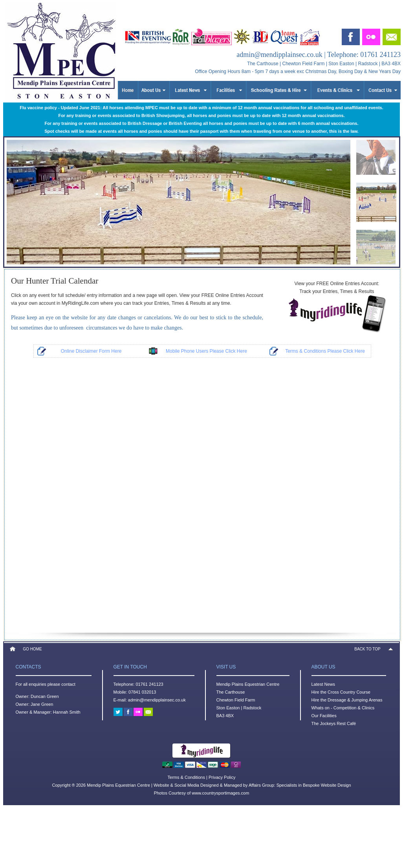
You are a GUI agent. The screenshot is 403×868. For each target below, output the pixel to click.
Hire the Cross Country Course (341, 692)
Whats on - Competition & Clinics (343, 708)
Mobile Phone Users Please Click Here (206, 351)
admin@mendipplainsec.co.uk (279, 55)
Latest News (323, 684)
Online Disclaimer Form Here (91, 351)
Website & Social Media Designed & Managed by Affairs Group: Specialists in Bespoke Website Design (252, 785)
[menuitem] (376, 155)
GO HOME (32, 649)
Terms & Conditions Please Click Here (325, 351)
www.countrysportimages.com (220, 793)
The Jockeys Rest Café (334, 723)
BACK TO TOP (367, 649)
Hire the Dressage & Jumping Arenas (347, 700)
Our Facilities (324, 716)
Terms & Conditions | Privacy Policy (202, 777)
